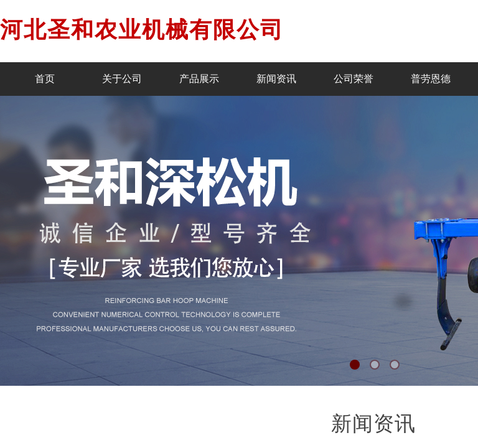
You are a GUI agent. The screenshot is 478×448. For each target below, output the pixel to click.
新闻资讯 (276, 79)
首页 (45, 79)
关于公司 (122, 79)
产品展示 (199, 79)
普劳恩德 (431, 79)
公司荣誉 (354, 79)
